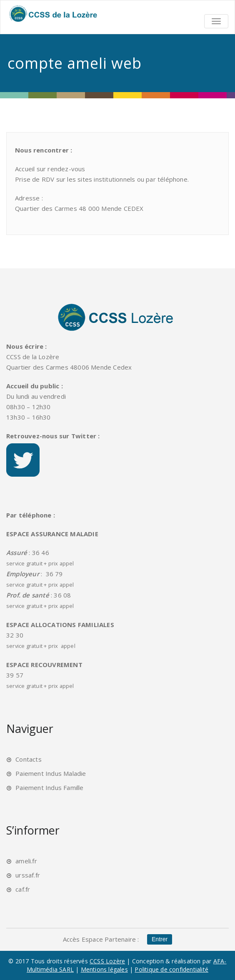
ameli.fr (26, 861)
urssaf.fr (28, 875)
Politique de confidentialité (171, 969)
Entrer (160, 940)
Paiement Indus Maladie (51, 773)
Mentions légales (104, 969)
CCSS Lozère (107, 961)
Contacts (29, 759)
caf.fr (23, 889)
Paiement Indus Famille (49, 787)
